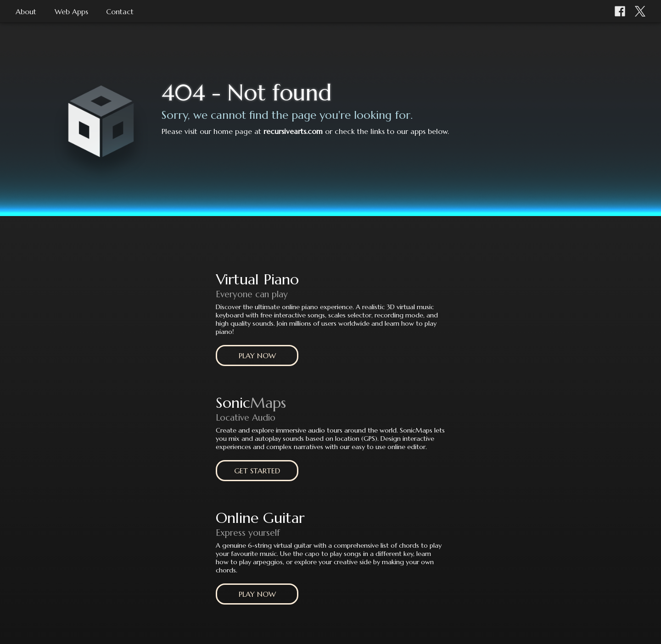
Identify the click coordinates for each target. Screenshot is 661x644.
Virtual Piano (257, 279)
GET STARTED (257, 471)
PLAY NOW (257, 355)
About (26, 11)
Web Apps (71, 11)
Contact (120, 11)
